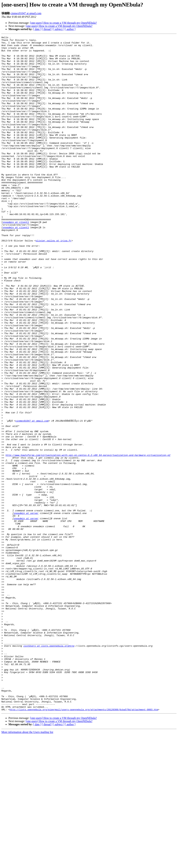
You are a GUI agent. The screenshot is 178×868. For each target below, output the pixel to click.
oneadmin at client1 (16, 260)
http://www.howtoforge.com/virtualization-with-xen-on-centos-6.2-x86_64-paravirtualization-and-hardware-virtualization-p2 (88, 538)
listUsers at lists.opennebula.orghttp (49, 766)
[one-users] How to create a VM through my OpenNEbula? (63, 23)
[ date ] (37, 29)
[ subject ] (59, 29)
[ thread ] (47, 29)
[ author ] (70, 29)
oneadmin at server (26, 608)
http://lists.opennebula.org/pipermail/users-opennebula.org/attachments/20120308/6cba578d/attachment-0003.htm (84, 842)
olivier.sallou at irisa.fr (54, 282)
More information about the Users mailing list (27, 865)
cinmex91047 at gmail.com (26, 13)
